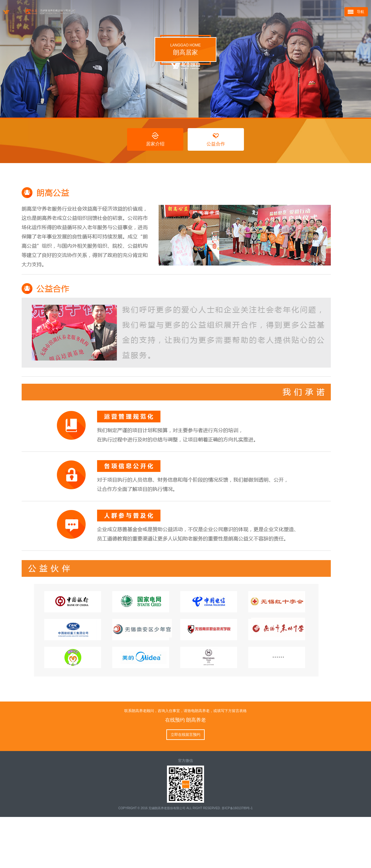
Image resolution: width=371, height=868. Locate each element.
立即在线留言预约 (185, 735)
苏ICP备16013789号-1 (237, 808)
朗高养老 (131, 12)
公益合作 (216, 144)
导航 (360, 12)
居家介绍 (155, 144)
